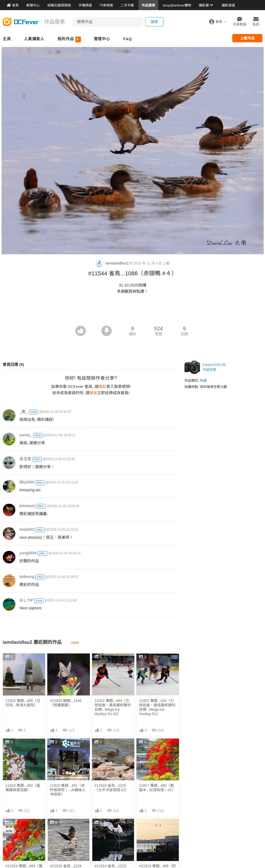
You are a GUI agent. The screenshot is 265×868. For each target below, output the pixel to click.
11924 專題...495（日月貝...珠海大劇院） (23, 703)
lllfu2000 (27, 482)
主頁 (7, 39)
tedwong (27, 576)
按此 (102, 387)
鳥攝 (203, 381)
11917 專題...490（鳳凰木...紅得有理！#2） (157, 788)
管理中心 (102, 39)
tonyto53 (27, 529)
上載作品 (247, 38)
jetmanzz (27, 506)
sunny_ (26, 435)
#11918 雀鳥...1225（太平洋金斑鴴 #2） (112, 788)
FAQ (128, 39)
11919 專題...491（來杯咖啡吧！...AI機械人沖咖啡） (68, 790)
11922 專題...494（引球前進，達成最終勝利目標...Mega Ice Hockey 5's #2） (113, 707)
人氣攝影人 (34, 39)
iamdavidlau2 (112, 263)
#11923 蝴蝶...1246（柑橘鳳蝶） (66, 703)
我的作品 (69, 39)
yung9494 (28, 553)
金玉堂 (25, 459)
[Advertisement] (132, 311)
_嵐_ (24, 411)
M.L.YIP (26, 600)
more (75, 643)
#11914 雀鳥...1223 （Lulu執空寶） (110, 830)
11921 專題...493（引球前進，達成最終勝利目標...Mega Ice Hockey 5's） (157, 707)
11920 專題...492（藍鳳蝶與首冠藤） (23, 788)
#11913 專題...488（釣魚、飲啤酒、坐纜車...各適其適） (157, 832)
